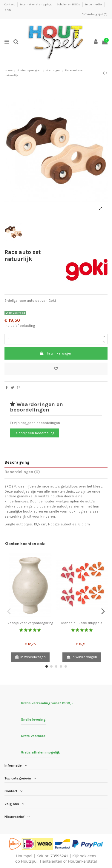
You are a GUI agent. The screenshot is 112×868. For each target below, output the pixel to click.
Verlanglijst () (95, 14)
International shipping (36, 4)
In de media (94, 4)
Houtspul (29, 861)
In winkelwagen (56, 353)
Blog (8, 10)
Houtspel (24, 856)
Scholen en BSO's (69, 4)
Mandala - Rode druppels (82, 623)
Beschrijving (17, 462)
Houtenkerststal (82, 861)
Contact (10, 4)
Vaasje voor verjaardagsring (30, 623)
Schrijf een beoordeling (35, 433)
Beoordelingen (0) (22, 472)
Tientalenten (51, 861)
